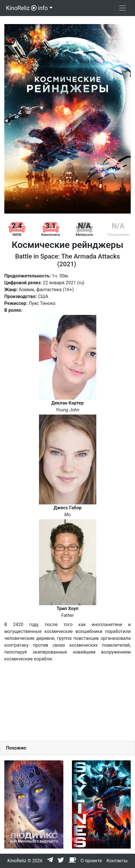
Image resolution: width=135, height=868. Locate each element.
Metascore (84, 235)
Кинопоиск (51, 235)
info (43, 8)
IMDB (17, 235)
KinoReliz (21, 8)
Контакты (117, 861)
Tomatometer (118, 235)
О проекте (91, 861)
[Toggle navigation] (122, 8)
